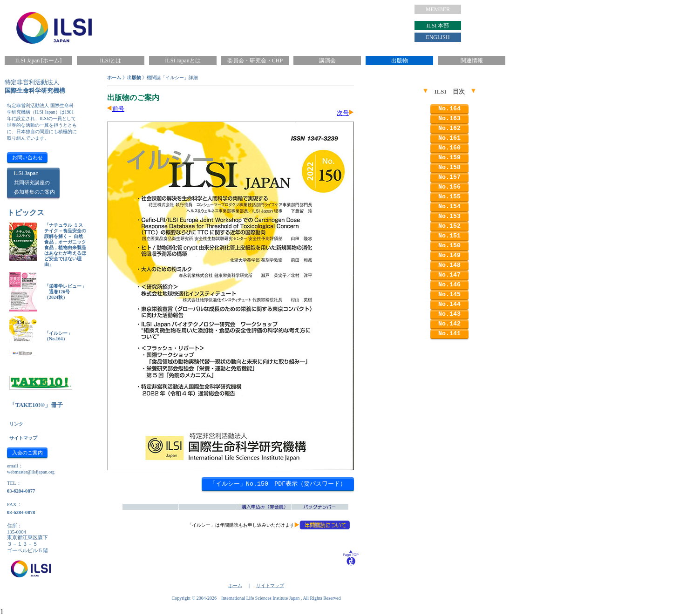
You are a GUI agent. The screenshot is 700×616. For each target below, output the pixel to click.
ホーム (114, 78)
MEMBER (438, 9)
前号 (118, 109)
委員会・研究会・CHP (255, 61)
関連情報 (472, 61)
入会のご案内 (27, 453)
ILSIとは (111, 61)
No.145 (449, 294)
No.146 (449, 285)
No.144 (449, 304)
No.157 (449, 177)
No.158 (449, 167)
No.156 (449, 187)
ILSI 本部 (438, 26)
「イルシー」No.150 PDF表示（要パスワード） (278, 484)
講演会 (327, 61)
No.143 (449, 314)
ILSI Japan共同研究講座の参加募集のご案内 (34, 183)
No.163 (449, 118)
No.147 (449, 275)
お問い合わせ (27, 157)
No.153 (449, 216)
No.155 (449, 197)
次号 (343, 113)
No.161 (449, 138)
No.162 (449, 128)
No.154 (449, 206)
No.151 (449, 236)
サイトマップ (23, 438)
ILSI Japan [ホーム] (38, 61)
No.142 (449, 324)
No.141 (449, 334)
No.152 (449, 226)
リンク (16, 424)
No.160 (449, 148)
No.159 (449, 158)
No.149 (449, 255)
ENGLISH (438, 37)
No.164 (449, 109)
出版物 (400, 61)
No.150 (449, 246)
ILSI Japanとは (183, 61)
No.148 (449, 265)
